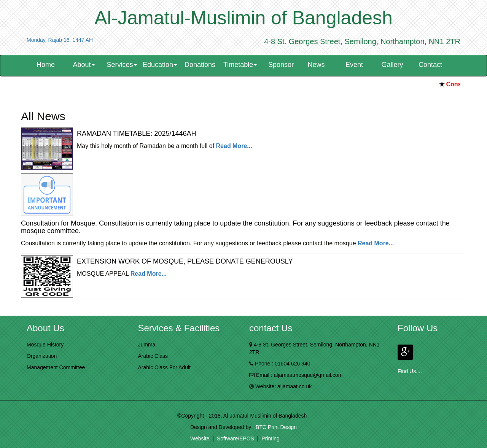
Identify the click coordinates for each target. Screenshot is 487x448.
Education (160, 65)
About (84, 65)
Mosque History (45, 345)
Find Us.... (410, 371)
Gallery (392, 65)
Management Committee (56, 367)
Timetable (240, 65)
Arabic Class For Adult (165, 367)
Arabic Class (153, 356)
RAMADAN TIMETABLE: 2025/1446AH (136, 133)
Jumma (147, 345)
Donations (200, 65)
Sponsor (281, 65)
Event (354, 65)
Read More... (234, 146)
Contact (430, 65)
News (316, 65)
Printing (270, 438)
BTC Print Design (275, 427)
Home (46, 65)
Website (200, 438)
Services (122, 65)
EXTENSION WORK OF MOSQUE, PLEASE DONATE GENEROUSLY (185, 261)
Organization (42, 356)
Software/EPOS (236, 438)
